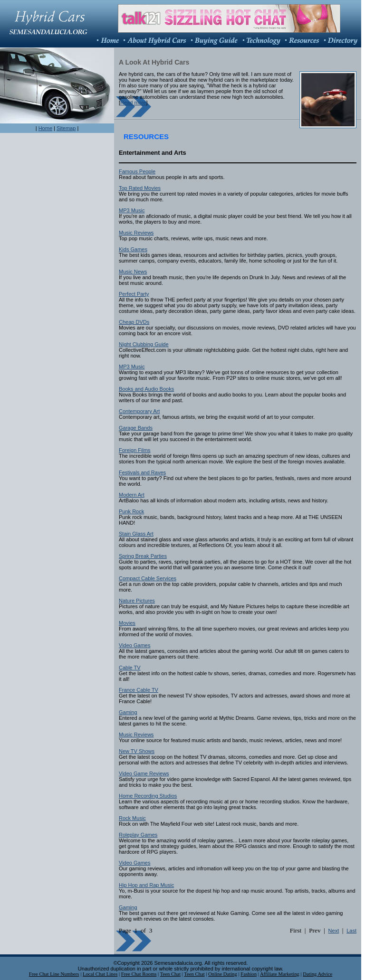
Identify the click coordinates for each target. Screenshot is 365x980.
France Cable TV (139, 690)
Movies (127, 623)
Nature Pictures (137, 601)
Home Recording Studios (148, 796)
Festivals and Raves (142, 472)
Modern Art (132, 495)
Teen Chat (170, 974)
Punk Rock (131, 511)
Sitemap (66, 128)
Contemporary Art (139, 411)
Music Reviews (136, 233)
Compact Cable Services (148, 578)
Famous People (137, 171)
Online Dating (223, 974)
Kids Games (133, 249)
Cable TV (130, 668)
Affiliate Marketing (280, 974)
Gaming (128, 712)
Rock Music (132, 818)
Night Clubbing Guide (144, 344)
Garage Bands (136, 428)
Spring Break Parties (143, 556)
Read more (133, 103)
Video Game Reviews (144, 773)
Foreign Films (135, 450)
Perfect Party (134, 294)
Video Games (134, 645)
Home (45, 128)
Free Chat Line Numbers (54, 974)
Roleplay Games (138, 835)
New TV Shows (137, 751)
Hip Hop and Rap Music (146, 885)
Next (334, 931)
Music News (133, 272)
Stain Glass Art (136, 534)
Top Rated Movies (140, 188)
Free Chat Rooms (139, 974)
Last (351, 931)
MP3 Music (132, 210)
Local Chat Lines (100, 974)
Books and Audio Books (146, 389)
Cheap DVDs (134, 322)
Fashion (249, 974)
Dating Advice (317, 974)
